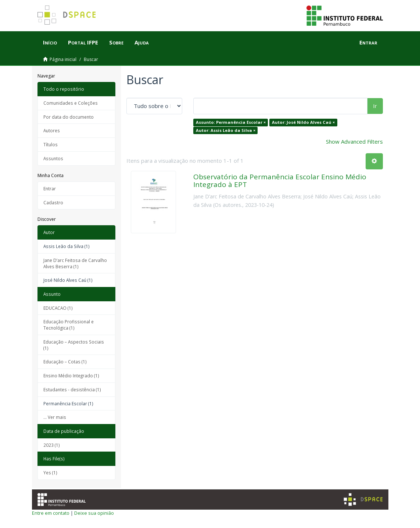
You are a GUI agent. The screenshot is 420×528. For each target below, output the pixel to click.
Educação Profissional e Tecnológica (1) (69, 325)
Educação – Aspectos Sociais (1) (74, 345)
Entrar (50, 188)
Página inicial (63, 59)
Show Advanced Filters (354, 141)
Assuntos (53, 158)
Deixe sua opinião (94, 513)
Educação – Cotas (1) (65, 362)
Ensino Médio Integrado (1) (71, 376)
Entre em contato (51, 513)
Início (50, 42)
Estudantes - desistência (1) (72, 389)
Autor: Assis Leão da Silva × (226, 130)
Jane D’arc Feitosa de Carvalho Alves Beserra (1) (75, 263)
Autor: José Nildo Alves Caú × (303, 122)
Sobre (116, 42)
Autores (52, 130)
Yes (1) (50, 473)
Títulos (51, 144)
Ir (375, 106)
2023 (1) (52, 445)
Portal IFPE (83, 42)
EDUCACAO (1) (58, 308)
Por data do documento (69, 117)
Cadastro (53, 202)
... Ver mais (55, 417)
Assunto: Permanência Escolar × (231, 122)
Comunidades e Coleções (71, 103)
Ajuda (142, 42)
